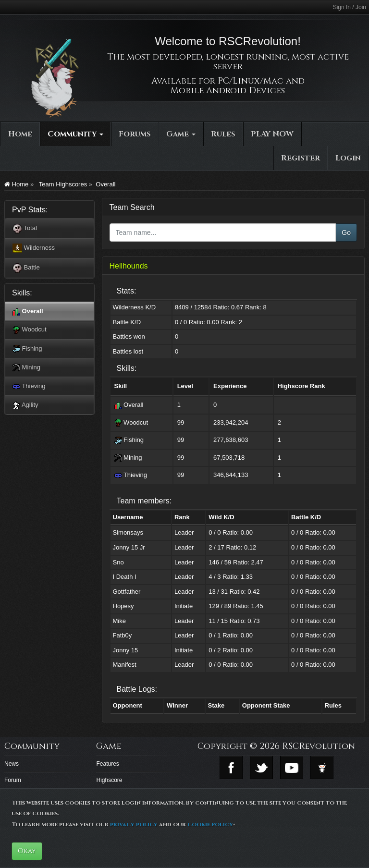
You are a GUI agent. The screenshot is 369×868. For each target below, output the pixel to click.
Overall (105, 184)
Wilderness (34, 248)
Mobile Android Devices (228, 91)
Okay (27, 851)
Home (20, 134)
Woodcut (30, 330)
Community (75, 134)
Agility (25, 405)
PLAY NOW (272, 134)
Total (25, 229)
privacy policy (134, 824)
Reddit (322, 768)
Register (301, 158)
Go (346, 232)
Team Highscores (62, 184)
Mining (26, 368)
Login (348, 158)
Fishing (27, 349)
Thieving (29, 386)
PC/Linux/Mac (251, 81)
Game (181, 134)
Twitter (261, 768)
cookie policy (210, 824)
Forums (135, 134)
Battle (26, 268)
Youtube (292, 768)
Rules (223, 134)
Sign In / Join (350, 7)
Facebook (231, 768)
